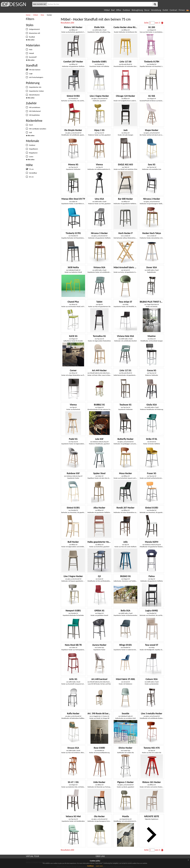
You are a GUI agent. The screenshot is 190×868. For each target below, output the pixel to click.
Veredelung (156, 10)
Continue (90, 866)
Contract (173, 10)
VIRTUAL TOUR (32, 856)
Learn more (99, 866)
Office (119, 10)
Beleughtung (137, 10)
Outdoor (127, 10)
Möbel (107, 10)
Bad (113, 10)
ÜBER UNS (100, 856)
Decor (147, 10)
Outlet (165, 10)
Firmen (182, 10)
